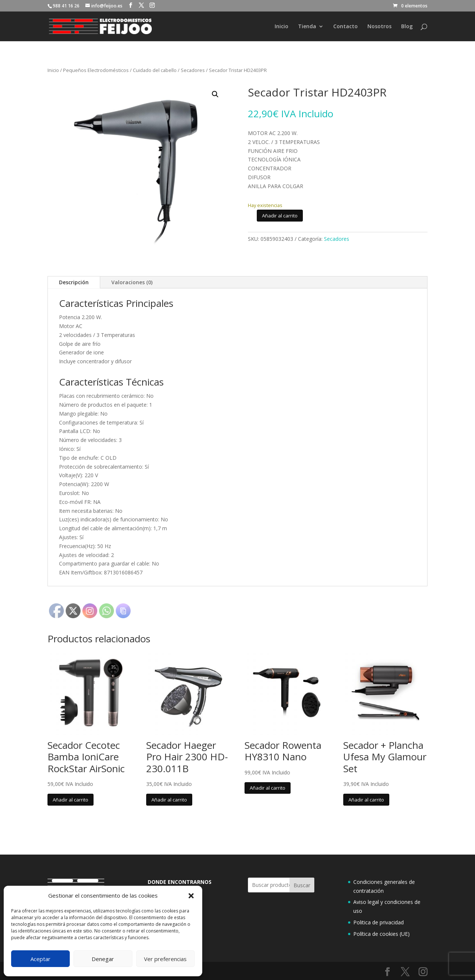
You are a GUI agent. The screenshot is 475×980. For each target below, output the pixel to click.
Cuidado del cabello (155, 70)
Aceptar (40, 959)
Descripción (74, 282)
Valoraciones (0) (132, 282)
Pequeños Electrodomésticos (96, 70)
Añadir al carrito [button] (71, 800)
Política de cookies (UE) (381, 934)
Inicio (281, 27)
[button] (191, 896)
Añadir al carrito (280, 216)
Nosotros (379, 27)
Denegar (103, 959)
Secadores (193, 70)
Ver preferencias (165, 959)
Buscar (302, 885)
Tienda (307, 27)
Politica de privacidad (379, 922)
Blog (407, 27)
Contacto (345, 27)
